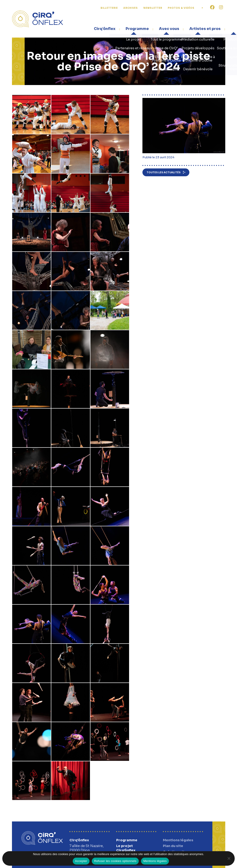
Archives (131, 8)
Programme (137, 29)
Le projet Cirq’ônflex (126, 848)
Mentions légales (178, 840)
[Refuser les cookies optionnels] (229, 858)
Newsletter (153, 8)
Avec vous (169, 29)
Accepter (81, 861)
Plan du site (173, 846)
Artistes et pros (205, 29)
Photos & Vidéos (181, 8)
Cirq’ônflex (105, 29)
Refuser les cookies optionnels (115, 861)
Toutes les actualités (164, 172)
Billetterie (109, 8)
